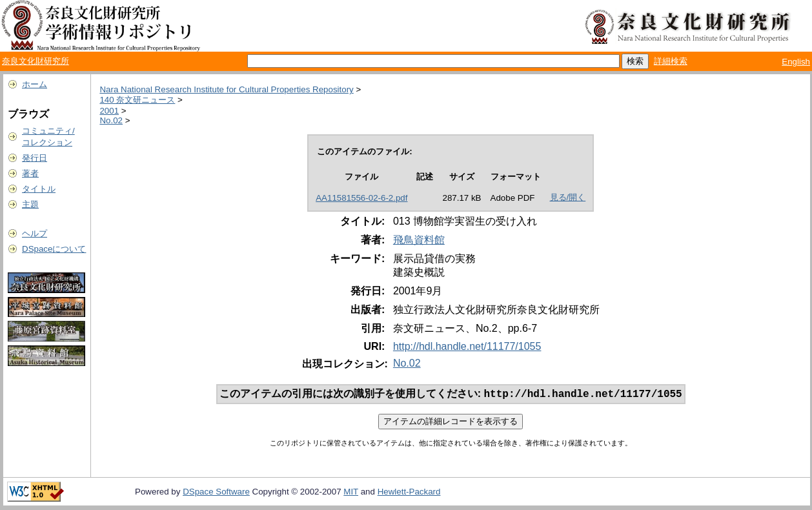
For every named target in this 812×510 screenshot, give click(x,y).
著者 (30, 173)
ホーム (35, 84)
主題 (30, 204)
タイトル (39, 189)
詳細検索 (671, 61)
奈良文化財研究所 (36, 61)
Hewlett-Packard (409, 493)
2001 (109, 111)
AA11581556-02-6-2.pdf (361, 198)
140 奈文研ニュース (137, 100)
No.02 (111, 120)
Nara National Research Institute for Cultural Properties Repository (226, 89)
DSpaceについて (54, 249)
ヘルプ (35, 233)
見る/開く (568, 197)
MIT (351, 493)
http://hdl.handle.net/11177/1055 (467, 346)
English (796, 62)
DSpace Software (216, 493)
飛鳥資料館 (419, 240)
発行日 (35, 158)
